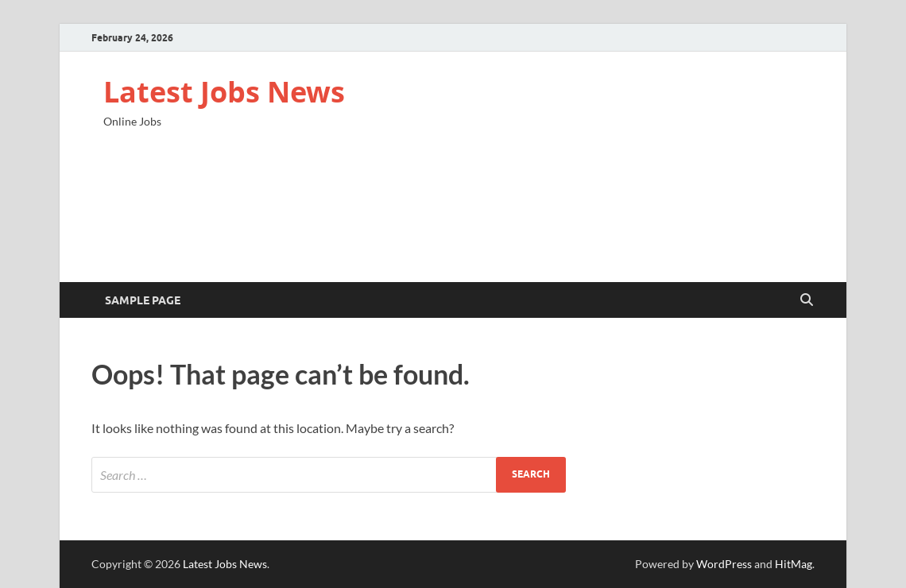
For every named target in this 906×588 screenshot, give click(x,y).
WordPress (724, 564)
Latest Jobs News (224, 92)
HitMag (794, 564)
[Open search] (807, 300)
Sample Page (143, 300)
